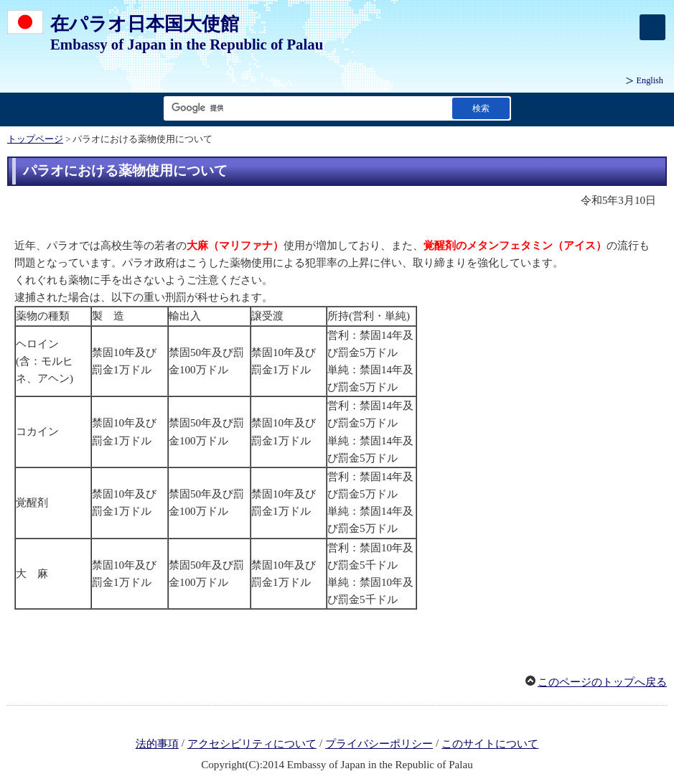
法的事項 (157, 744)
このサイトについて (490, 744)
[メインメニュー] (652, 27)
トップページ (35, 139)
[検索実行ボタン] (481, 108)
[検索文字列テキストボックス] (305, 108)
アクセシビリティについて (252, 744)
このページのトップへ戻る (602, 682)
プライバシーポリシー (379, 744)
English (650, 80)
